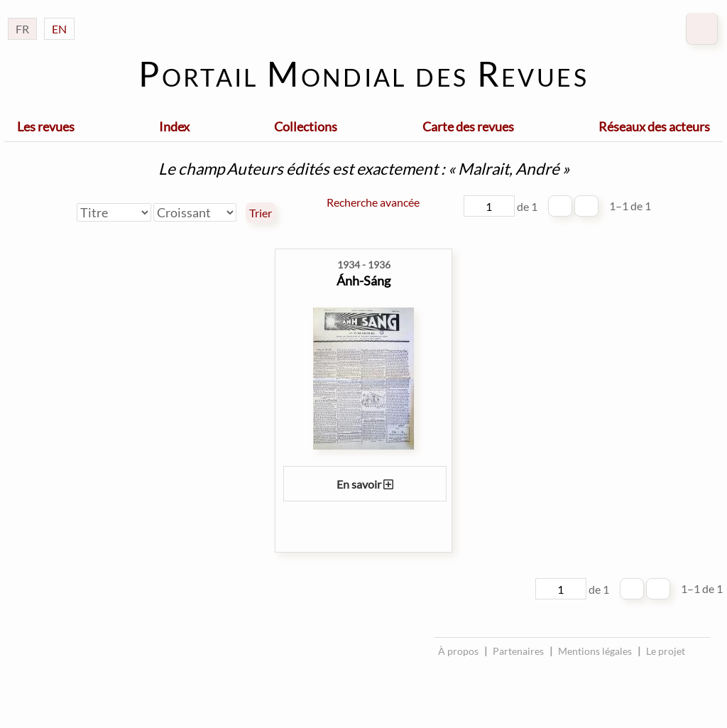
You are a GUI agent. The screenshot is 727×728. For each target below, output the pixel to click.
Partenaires (518, 651)
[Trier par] (114, 212)
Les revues (46, 126)
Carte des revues (468, 126)
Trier (261, 213)
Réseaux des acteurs (654, 126)
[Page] (489, 206)
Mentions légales (595, 651)
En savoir (365, 484)
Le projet (666, 651)
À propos (458, 651)
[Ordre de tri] (195, 212)
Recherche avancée (373, 202)
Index (174, 126)
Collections (306, 126)
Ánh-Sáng (363, 281)
